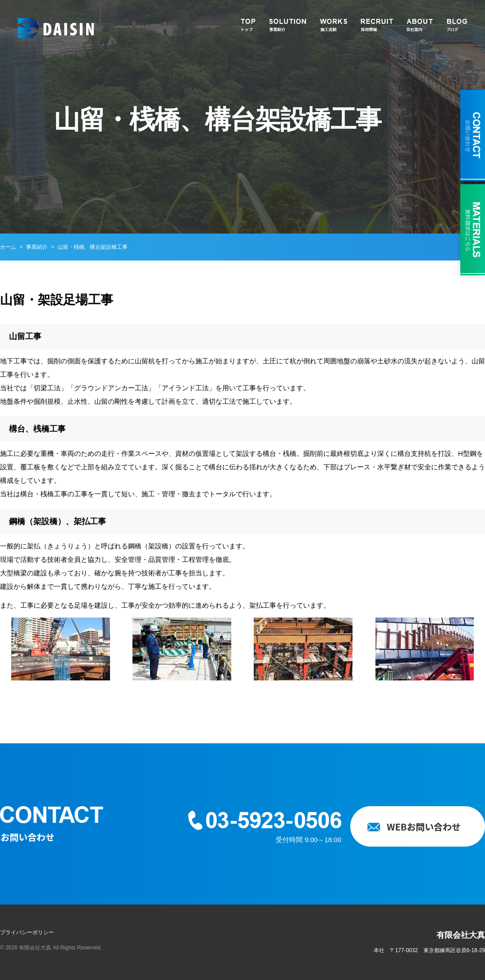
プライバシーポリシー (27, 932)
